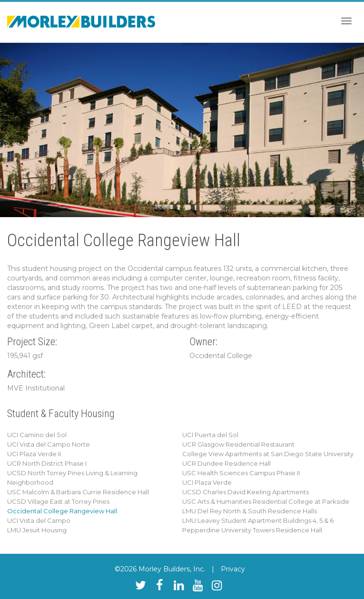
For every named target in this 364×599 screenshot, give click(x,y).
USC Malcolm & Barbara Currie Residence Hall (78, 492)
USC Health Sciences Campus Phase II (241, 473)
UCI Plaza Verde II (34, 454)
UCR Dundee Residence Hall (226, 463)
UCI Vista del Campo (39, 520)
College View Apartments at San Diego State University (268, 454)
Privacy (233, 569)
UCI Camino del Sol (37, 435)
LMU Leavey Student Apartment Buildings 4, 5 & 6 (258, 520)
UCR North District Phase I (47, 463)
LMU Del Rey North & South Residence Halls (250, 511)
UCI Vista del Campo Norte (49, 444)
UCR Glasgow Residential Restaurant (238, 444)
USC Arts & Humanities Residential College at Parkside (266, 501)
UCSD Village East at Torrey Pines (58, 501)
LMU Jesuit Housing (37, 530)
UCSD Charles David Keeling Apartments (246, 492)
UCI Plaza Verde (207, 482)
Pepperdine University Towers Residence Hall (252, 530)
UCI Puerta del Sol (210, 435)
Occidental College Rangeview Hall (62, 511)
